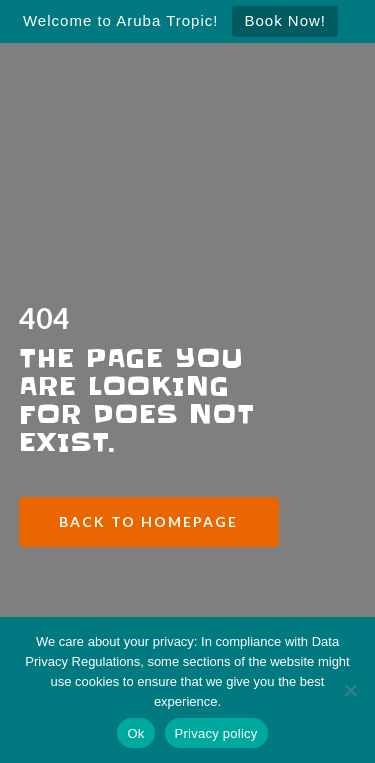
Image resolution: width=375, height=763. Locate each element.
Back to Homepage (148, 521)
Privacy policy (216, 733)
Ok (135, 733)
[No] (350, 690)
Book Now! (285, 20)
